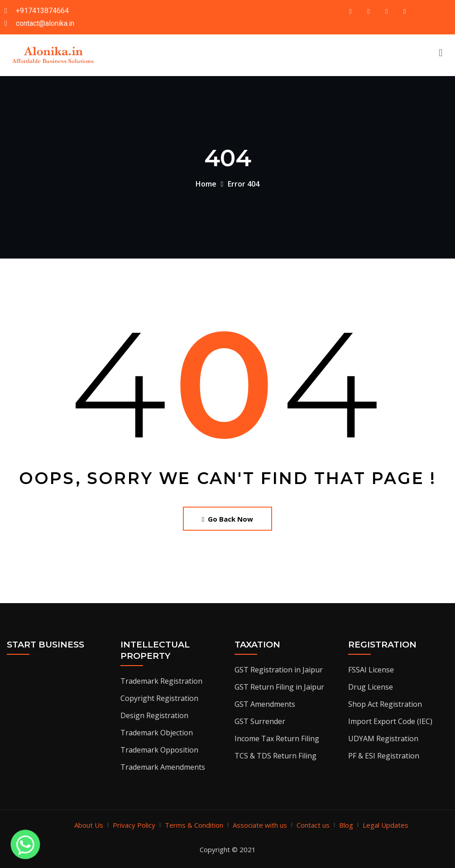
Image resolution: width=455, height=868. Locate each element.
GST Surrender (260, 721)
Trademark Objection (157, 733)
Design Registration (154, 715)
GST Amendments (265, 704)
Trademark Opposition (159, 750)
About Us (89, 825)
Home (206, 184)
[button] (441, 52)
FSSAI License (371, 670)
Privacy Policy (134, 825)
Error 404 (244, 184)
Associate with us (260, 825)
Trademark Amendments (163, 767)
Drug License (371, 687)
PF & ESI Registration (384, 756)
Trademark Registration (161, 681)
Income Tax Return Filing (277, 739)
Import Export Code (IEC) (390, 721)
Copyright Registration (159, 698)
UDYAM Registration (383, 739)
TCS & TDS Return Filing (275, 756)
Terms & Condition (194, 825)
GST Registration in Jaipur (279, 670)
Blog (346, 825)
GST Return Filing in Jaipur (279, 687)
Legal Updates (386, 825)
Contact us (313, 825)
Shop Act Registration (385, 704)
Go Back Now (227, 519)
